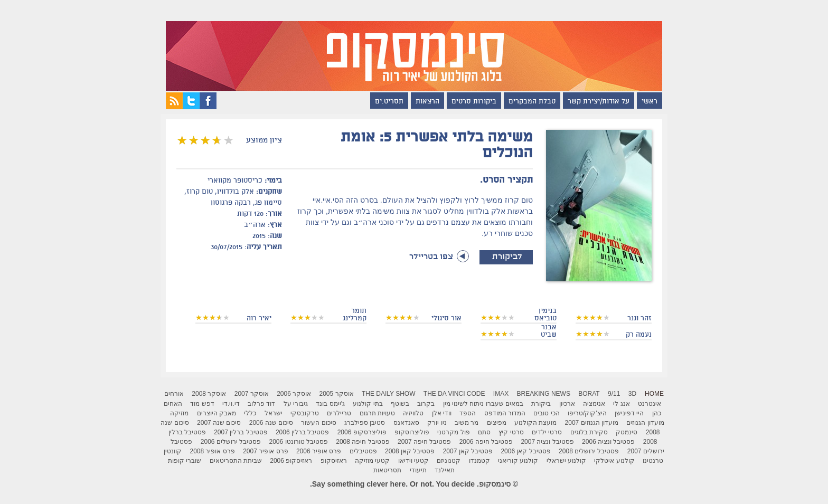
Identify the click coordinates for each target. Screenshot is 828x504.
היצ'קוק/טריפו (587, 413)
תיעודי (418, 470)
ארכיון (567, 404)
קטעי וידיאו (413, 461)
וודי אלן (442, 413)
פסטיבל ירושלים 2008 (589, 451)
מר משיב (467, 423)
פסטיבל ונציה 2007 (547, 442)
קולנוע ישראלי (566, 461)
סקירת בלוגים (589, 432)
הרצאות (427, 102)
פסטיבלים (363, 451)
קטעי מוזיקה (372, 461)
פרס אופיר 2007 (265, 451)
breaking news (544, 394)
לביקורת (506, 257)
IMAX (501, 394)
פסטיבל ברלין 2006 (302, 432)
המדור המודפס (505, 413)
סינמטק (627, 432)
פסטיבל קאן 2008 (410, 451)
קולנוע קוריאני (518, 461)
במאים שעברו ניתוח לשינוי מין (483, 404)
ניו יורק (437, 423)
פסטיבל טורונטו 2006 (299, 442)
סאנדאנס (406, 423)
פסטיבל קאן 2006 (525, 451)
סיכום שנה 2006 (271, 423)
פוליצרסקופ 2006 (362, 432)
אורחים (174, 394)
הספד (468, 413)
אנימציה (594, 404)
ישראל (274, 413)
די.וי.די (231, 404)
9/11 (614, 394)
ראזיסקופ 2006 (291, 461)
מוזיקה (179, 413)
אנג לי (621, 404)
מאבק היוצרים (217, 413)
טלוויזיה (413, 413)
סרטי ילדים (547, 432)
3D (632, 394)
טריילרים (339, 413)
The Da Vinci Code (454, 394)
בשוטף (400, 404)
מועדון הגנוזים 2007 (592, 423)
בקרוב (426, 404)
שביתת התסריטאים (236, 461)
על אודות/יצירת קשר (599, 102)
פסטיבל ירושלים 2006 (231, 442)
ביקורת (541, 404)
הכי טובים (546, 413)
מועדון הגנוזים (645, 423)
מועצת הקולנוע (535, 423)
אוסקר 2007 (252, 394)
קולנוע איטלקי (614, 461)
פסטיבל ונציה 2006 (608, 442)
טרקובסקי (305, 413)
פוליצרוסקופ (412, 432)
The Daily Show (389, 394)
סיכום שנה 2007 (219, 423)
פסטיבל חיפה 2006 (486, 442)
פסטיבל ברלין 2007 (241, 432)
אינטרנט (650, 404)
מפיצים (497, 423)
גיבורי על (296, 404)
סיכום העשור (318, 423)
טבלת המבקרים (532, 102)
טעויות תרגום (377, 413)
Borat (589, 394)
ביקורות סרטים (474, 102)
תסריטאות (387, 470)
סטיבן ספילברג (365, 423)
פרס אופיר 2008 (212, 451)
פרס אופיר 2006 (319, 451)
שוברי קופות (185, 461)
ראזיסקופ (334, 461)
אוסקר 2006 (294, 394)
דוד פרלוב (261, 404)
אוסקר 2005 (337, 394)
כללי (250, 413)
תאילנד (445, 470)
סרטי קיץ (511, 432)
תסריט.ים (389, 102)
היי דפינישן (629, 413)
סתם (484, 432)
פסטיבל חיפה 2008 (363, 442)
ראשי (650, 102)
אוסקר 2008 (209, 394)
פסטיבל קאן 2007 (468, 451)
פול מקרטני (453, 432)
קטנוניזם (449, 461)
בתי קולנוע (368, 404)
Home (654, 394)
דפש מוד (202, 404)
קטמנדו (479, 461)
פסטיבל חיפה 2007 (424, 442)
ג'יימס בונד (330, 404)
